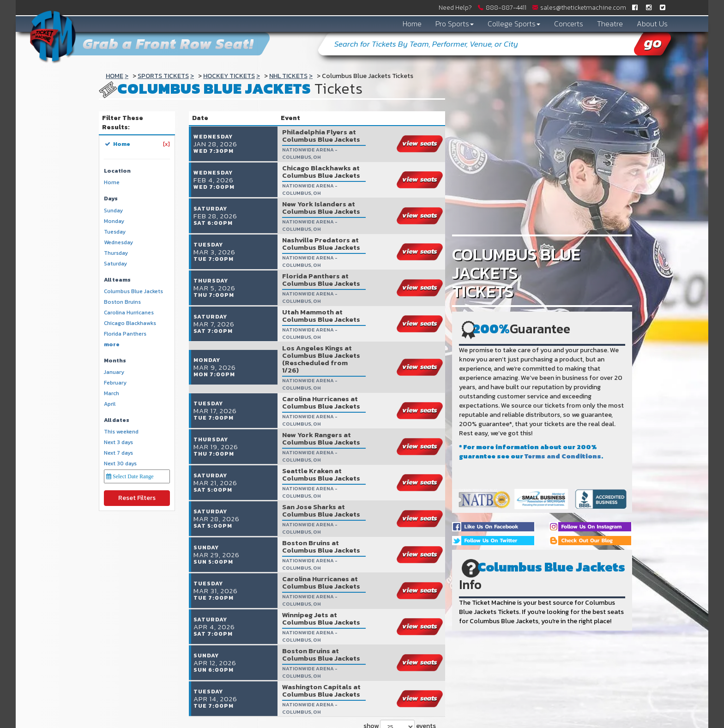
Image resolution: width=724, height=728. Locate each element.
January (114, 372)
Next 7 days (118, 453)
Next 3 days (118, 442)
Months (115, 361)
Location (117, 171)
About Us (652, 24)
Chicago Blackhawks (130, 323)
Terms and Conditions (563, 456)
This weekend (121, 432)
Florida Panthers (125, 334)
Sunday (113, 211)
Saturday (115, 264)
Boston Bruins (122, 302)
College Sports (514, 24)
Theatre (610, 24)
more (112, 345)
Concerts (569, 24)
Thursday (116, 253)
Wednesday (118, 243)
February (115, 383)
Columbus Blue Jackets (133, 292)
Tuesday (115, 232)
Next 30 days (120, 464)
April (110, 404)
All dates (117, 420)
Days (111, 199)
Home (412, 24)
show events (400, 697)
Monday (114, 221)
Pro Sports (455, 24)
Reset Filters (137, 498)
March (112, 394)
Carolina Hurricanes (129, 313)
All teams (117, 280)
